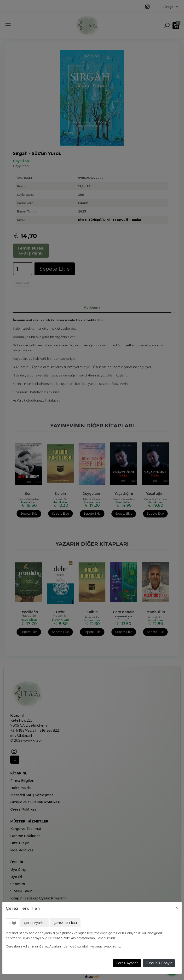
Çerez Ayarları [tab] (35, 923)
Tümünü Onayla (159, 963)
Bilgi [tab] (13, 923)
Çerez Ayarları (127, 963)
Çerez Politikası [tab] (65, 923)
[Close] (177, 908)
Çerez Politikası (64, 938)
